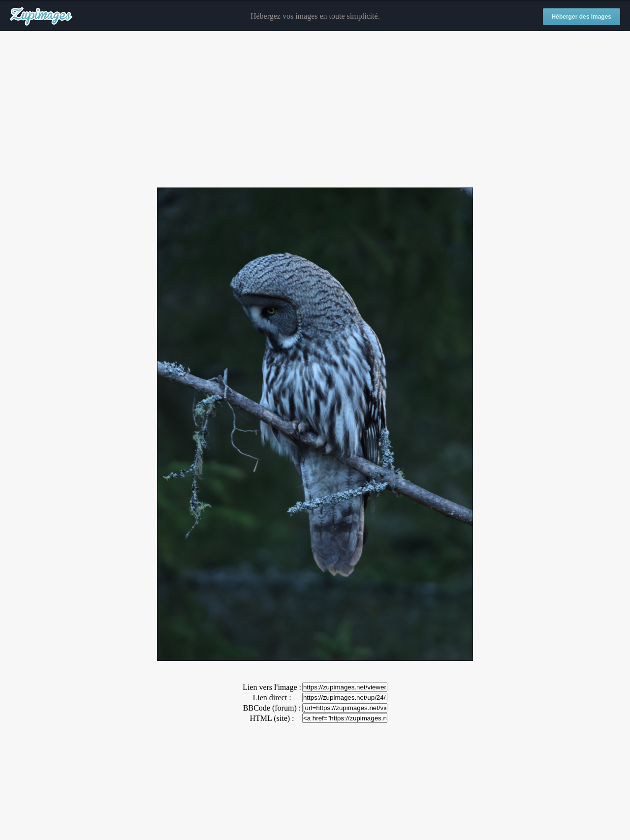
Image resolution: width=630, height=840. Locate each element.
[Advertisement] (315, 110)
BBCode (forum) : (272, 708)
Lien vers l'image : (272, 687)
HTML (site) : (272, 718)
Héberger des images (582, 17)
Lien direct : (272, 698)
